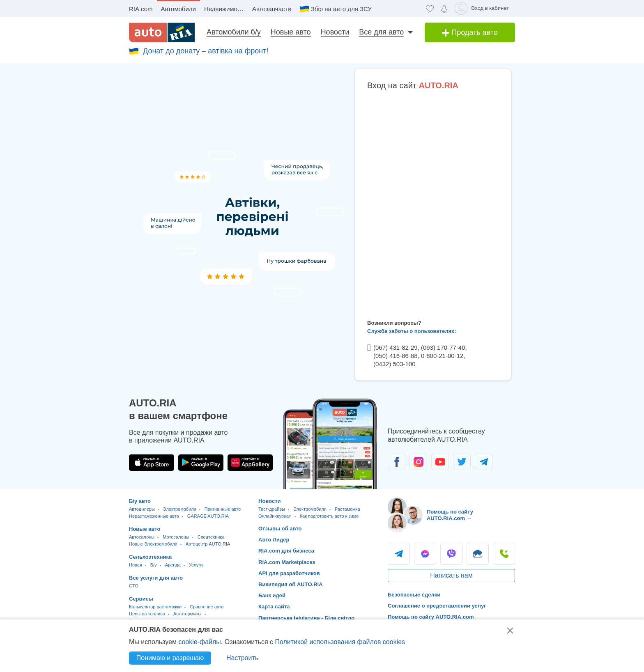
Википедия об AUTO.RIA (291, 584)
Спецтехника (211, 537)
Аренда (173, 565)
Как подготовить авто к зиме (329, 516)
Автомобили (178, 9)
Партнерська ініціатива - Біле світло (306, 618)
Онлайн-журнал (275, 516)
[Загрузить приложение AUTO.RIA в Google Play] (201, 463)
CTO (134, 586)
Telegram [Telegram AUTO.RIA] (399, 554)
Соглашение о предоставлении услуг (437, 606)
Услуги (196, 565)
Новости (335, 32)
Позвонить (504, 554)
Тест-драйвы (272, 509)
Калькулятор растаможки (155, 607)
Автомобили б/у (234, 32)
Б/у (154, 565)
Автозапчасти (272, 9)
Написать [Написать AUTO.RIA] (478, 554)
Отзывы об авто (280, 529)
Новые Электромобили (153, 544)
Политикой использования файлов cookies (340, 642)
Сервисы (141, 599)
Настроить (242, 658)
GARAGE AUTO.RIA (208, 516)
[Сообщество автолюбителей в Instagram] (418, 462)
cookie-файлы (199, 642)
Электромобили (180, 509)
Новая (136, 565)
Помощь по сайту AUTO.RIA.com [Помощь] (431, 617)
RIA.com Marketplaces (287, 562)
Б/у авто (140, 501)
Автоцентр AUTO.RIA (208, 544)
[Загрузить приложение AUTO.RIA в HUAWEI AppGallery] (250, 463)
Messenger (425, 554)
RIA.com (141, 9)
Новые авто (291, 32)
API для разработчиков (289, 573)
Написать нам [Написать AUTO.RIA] (451, 575)
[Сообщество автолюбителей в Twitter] (462, 462)
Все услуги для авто (156, 578)
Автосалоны (142, 537)
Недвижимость (225, 9)
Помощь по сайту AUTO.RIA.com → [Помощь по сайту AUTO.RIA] (450, 515)
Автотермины (187, 614)
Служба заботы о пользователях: (412, 331)
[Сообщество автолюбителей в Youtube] (440, 462)
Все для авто (381, 32)
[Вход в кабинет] (483, 8)
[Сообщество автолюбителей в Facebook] (397, 462)
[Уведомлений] (444, 8)
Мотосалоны (176, 537)
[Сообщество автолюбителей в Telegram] (484, 462)
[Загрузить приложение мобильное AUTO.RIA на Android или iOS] (330, 444)
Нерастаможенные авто (154, 516)
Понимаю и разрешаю (170, 658)
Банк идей (272, 595)
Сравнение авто (207, 607)
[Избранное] (430, 8)
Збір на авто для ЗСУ (341, 9)
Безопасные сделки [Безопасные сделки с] (414, 595)
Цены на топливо (147, 614)
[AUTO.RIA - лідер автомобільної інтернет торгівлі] (162, 32)
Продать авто (470, 32)
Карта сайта (274, 607)
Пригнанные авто (223, 509)
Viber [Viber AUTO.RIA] (451, 554)
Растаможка (347, 509)
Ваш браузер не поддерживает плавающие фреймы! (433, 203)
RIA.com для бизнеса (286, 551)
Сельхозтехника (150, 557)
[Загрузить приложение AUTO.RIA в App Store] (152, 463)
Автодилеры (142, 509)
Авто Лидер (274, 540)
